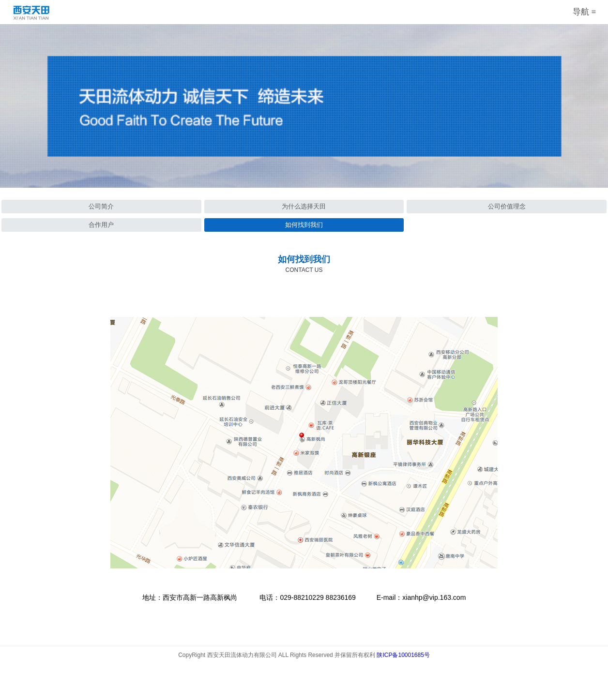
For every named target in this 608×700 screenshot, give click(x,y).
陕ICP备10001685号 (403, 655)
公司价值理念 (507, 206)
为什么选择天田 (304, 206)
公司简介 (101, 206)
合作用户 (101, 225)
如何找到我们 (304, 225)
